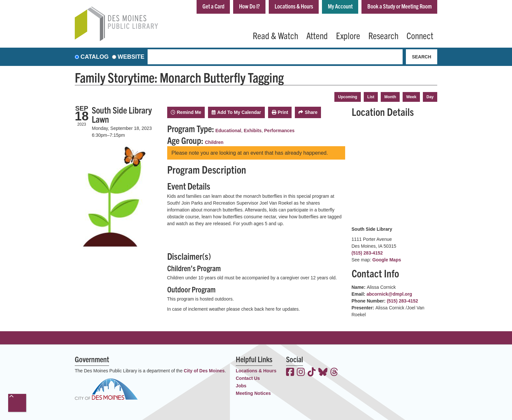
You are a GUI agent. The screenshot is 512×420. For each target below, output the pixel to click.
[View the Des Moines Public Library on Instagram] (301, 373)
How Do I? (249, 6)
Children (214, 142)
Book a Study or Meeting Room (400, 6)
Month (390, 97)
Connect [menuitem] (420, 35)
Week (411, 97)
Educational (228, 131)
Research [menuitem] (383, 35)
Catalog (95, 57)
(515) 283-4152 (367, 253)
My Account (340, 6)
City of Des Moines (204, 371)
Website (131, 57)
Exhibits (253, 131)
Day (430, 97)
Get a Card (213, 6)
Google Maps (387, 260)
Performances (279, 131)
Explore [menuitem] (348, 35)
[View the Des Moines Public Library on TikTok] (312, 373)
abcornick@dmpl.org (389, 294)
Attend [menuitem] (317, 35)
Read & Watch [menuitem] (275, 35)
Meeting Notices (253, 393)
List (371, 97)
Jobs (241, 386)
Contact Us (248, 378)
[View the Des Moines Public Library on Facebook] (290, 373)
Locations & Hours (294, 6)
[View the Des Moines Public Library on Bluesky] (323, 373)
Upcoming (348, 97)
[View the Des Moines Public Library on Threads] (334, 373)
